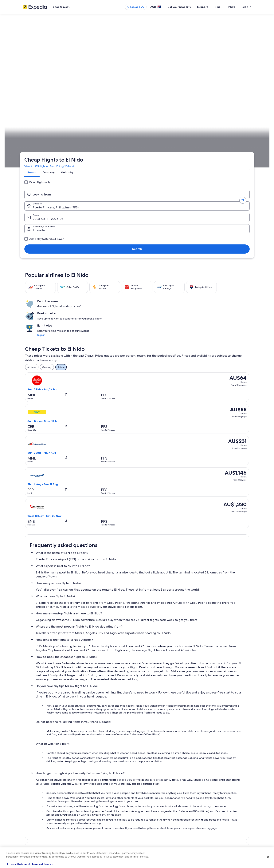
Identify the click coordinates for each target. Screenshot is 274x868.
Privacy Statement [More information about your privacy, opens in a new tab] (19, 864)
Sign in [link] (195, 166)
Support (209, 7)
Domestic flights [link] (90, 817)
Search (239, 75)
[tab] (35, 62)
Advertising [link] (29, 817)
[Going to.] (110, 75)
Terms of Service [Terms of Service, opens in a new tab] (42, 864)
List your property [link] (32, 805)
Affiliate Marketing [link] (32, 823)
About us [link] (27, 792)
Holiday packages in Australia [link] (97, 811)
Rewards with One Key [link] (94, 841)
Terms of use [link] (147, 805)
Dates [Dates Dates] (152, 76)
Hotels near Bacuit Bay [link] (42, 717)
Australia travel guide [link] (93, 792)
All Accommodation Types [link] (95, 829)
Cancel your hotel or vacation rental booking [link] (223, 798)
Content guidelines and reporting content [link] (162, 829)
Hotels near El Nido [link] (40, 732)
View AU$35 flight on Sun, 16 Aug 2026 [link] (53, 52)
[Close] (268, 857)
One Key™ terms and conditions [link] (157, 811)
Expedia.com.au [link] (33, 119)
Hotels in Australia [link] (91, 798)
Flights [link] (48, 119)
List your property (186, 7)
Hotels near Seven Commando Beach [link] (51, 746)
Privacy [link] (144, 792)
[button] (137, 587)
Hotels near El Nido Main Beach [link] (47, 739)
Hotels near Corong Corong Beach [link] (158, 725)
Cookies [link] (145, 798)
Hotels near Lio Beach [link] (151, 739)
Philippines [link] (61, 119)
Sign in (247, 7)
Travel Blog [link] (87, 835)
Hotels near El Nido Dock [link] (153, 732)
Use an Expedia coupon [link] (212, 811)
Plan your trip (242, 119)
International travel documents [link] (216, 817)
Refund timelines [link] (209, 805)
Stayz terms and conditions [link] (155, 817)
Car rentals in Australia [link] (93, 823)
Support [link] (204, 792)
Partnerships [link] (29, 811)
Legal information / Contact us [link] (156, 823)
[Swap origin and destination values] (82, 75)
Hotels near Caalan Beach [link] (44, 725)
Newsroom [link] (29, 829)
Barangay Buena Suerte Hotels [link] (156, 717)
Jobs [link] (25, 798)
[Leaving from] (54, 75)
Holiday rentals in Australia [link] (95, 805)
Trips (224, 7)
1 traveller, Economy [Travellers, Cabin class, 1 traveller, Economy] (197, 76)
